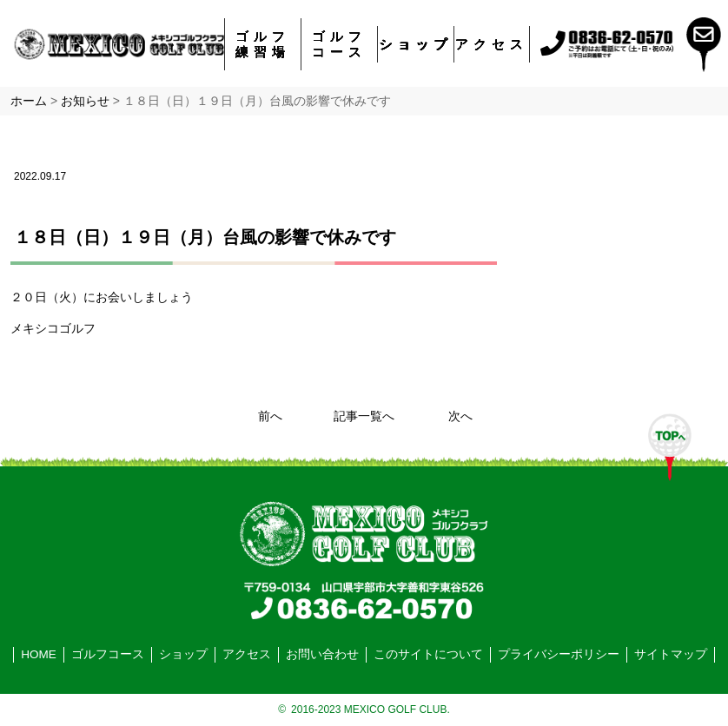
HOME (39, 654)
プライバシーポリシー (559, 654)
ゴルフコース (339, 44)
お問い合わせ (322, 654)
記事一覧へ (364, 416)
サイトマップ (671, 654)
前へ (270, 416)
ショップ (416, 44)
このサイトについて (428, 654)
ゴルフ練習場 (263, 44)
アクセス (492, 44)
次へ (460, 416)
